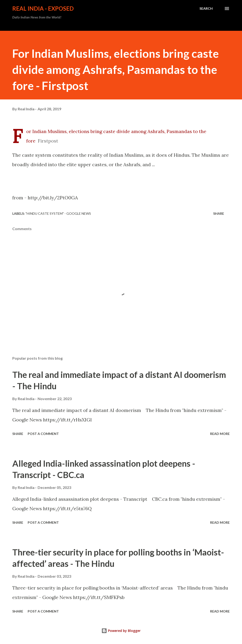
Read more (220, 434)
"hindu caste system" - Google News (58, 213)
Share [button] (219, 213)
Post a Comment (43, 434)
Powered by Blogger (121, 631)
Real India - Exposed (43, 8)
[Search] (206, 9)
